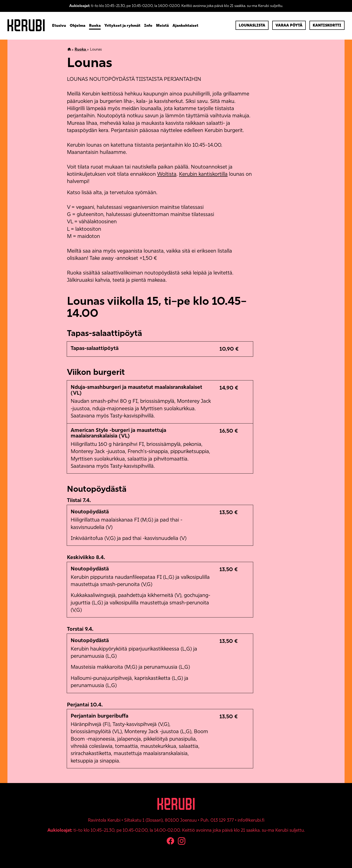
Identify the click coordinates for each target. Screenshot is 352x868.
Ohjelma (78, 25)
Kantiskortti (327, 25)
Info (148, 25)
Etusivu (59, 25)
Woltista (167, 174)
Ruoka (95, 25)
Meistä (162, 25)
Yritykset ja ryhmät (122, 25)
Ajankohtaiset (185, 25)
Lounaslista (252, 25)
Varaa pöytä (289, 25)
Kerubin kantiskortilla (203, 174)
